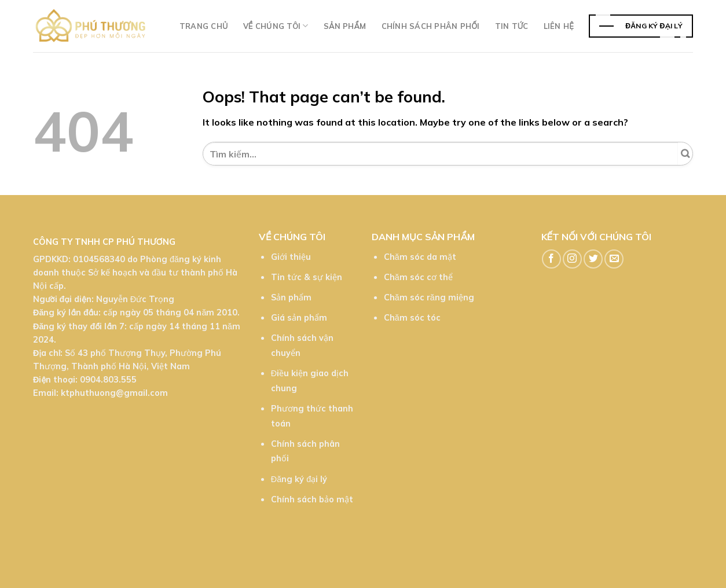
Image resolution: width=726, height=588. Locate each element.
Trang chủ (204, 26)
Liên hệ (559, 26)
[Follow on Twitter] (593, 259)
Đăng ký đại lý (299, 479)
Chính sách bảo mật (312, 499)
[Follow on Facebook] (551, 259)
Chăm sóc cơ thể (418, 277)
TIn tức (512, 26)
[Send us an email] (614, 259)
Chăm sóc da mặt (420, 257)
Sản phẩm (345, 26)
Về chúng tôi (276, 26)
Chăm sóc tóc (412, 318)
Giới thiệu (291, 257)
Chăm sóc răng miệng (429, 297)
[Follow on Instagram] (572, 259)
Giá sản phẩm (299, 318)
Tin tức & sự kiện (307, 277)
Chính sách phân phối (431, 26)
